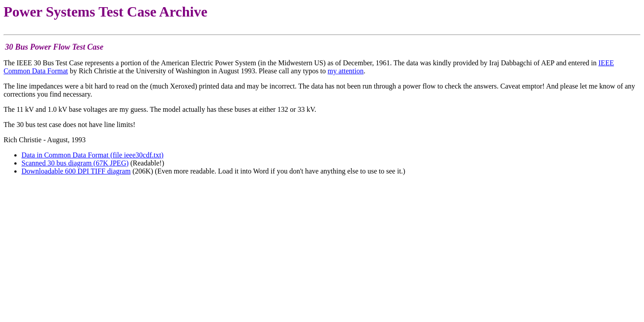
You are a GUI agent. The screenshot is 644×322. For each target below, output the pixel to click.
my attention (346, 71)
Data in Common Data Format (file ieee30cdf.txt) (93, 155)
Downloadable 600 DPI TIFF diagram (76, 171)
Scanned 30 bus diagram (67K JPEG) (75, 163)
